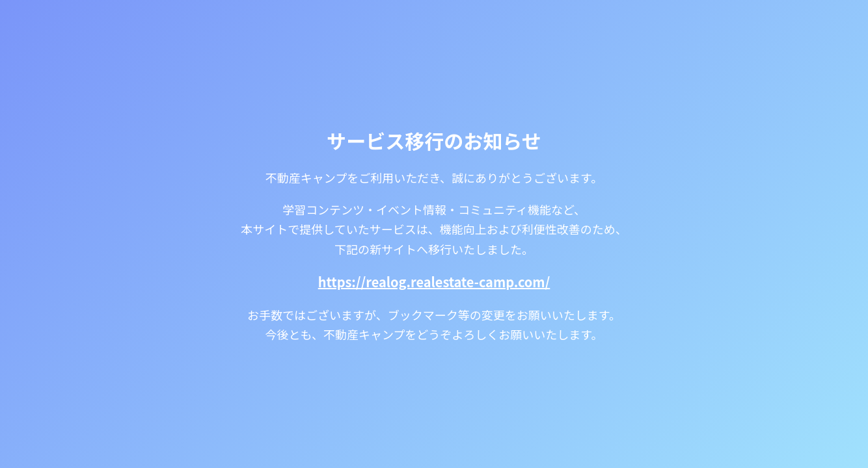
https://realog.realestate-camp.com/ (434, 282)
